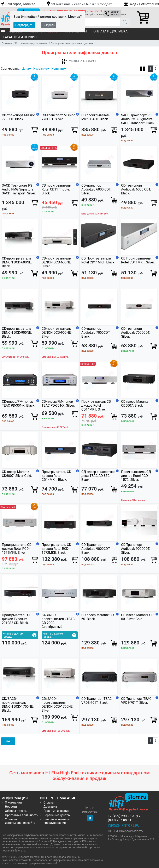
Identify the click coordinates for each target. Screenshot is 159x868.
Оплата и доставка (110, 31)
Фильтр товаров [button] (79, 61)
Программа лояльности (22, 815)
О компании (13, 803)
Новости (11, 807)
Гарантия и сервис (20, 37)
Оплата (49, 803)
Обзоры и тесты (16, 811)
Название (40, 69)
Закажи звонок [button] (115, 13)
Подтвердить (24, 25)
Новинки (58, 69)
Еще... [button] (8, 741)
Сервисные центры (57, 815)
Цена (25, 69)
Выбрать (49, 25)
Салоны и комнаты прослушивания (57, 821)
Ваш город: (18, 4)
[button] (141, 4)
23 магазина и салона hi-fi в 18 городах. (79, 4)
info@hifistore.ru (124, 826)
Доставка (50, 807)
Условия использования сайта (20, 821)
